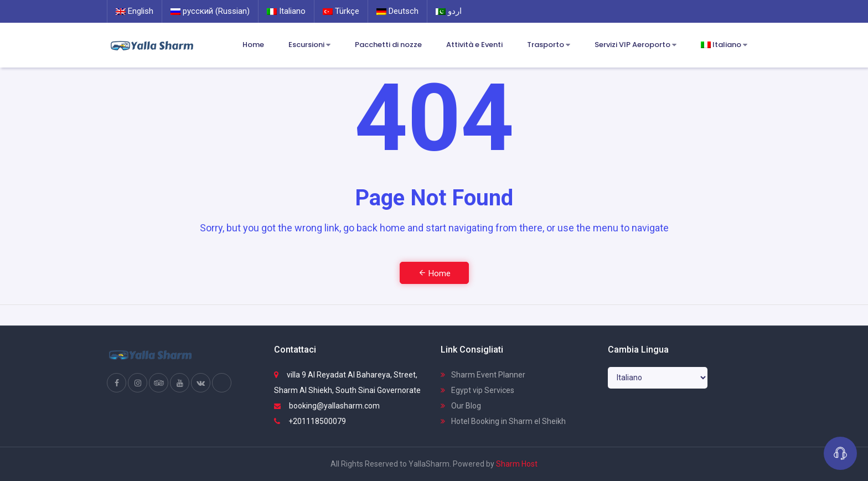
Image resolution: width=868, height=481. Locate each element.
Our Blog (461, 406)
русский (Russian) (210, 11)
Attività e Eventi (474, 45)
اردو (449, 11)
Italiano (286, 11)
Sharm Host (517, 464)
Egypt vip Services (477, 390)
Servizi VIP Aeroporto (635, 45)
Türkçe (341, 11)
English (135, 11)
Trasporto (549, 45)
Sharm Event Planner (483, 375)
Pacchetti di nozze (388, 45)
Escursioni (309, 45)
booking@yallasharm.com (327, 406)
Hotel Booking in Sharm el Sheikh (503, 421)
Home (253, 45)
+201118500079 (310, 421)
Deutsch (397, 11)
